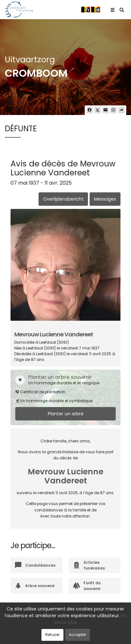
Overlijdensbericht (63, 199)
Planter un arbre (66, 414)
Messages (105, 199)
